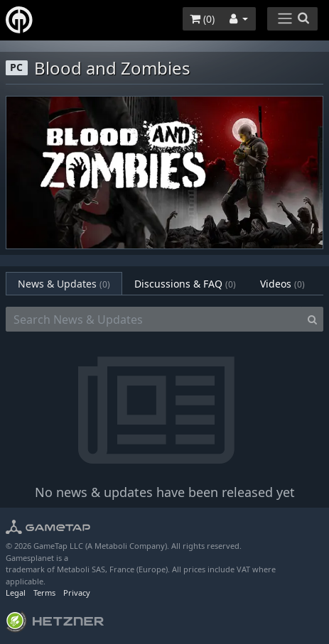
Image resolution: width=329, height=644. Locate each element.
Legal (16, 593)
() (202, 19)
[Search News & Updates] (154, 320)
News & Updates (64, 284)
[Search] (312, 320)
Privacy (77, 593)
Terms (44, 593)
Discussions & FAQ (185, 284)
